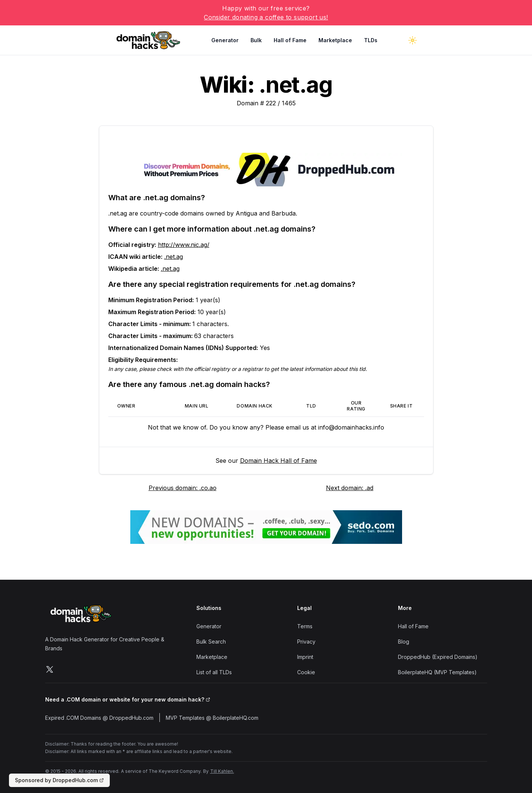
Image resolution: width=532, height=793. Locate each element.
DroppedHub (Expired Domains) (438, 657)
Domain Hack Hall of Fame (279, 461)
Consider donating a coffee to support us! (266, 17)
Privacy (306, 642)
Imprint (305, 657)
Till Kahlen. (222, 771)
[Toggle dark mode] (413, 40)
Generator (225, 40)
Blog (404, 642)
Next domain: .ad (350, 488)
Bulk (256, 40)
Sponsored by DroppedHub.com (59, 780)
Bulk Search (211, 642)
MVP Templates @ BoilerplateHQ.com (212, 718)
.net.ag (174, 257)
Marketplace (335, 40)
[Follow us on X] (50, 669)
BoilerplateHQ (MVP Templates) (437, 672)
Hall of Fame (290, 40)
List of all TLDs (214, 672)
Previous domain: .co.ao (183, 488)
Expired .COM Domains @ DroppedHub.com (99, 718)
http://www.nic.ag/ (184, 245)
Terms (305, 626)
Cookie (306, 672)
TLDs (371, 40)
